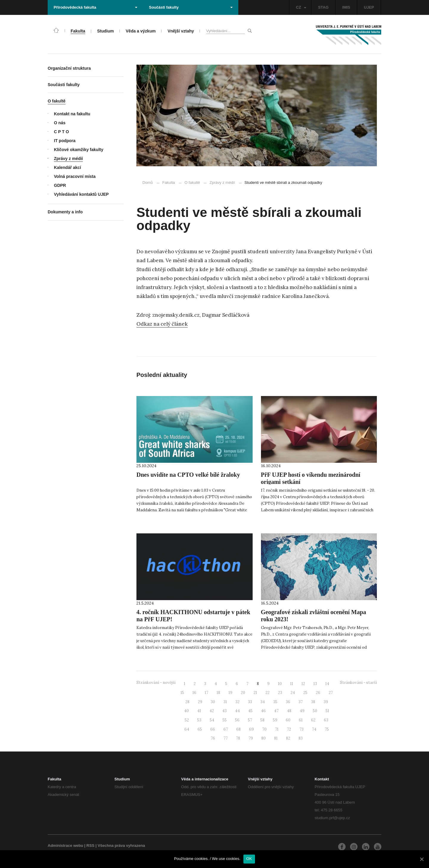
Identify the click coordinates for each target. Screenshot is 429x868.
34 (263, 702)
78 (238, 738)
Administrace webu (65, 846)
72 (289, 729)
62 (313, 720)
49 (302, 711)
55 (225, 720)
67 (226, 729)
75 (327, 729)
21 (255, 693)
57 (250, 720)
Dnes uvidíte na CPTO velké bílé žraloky (188, 475)
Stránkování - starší (358, 683)
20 (243, 693)
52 (187, 720)
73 (301, 729)
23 (280, 693)
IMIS (346, 7)
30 (213, 702)
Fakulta (169, 183)
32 (237, 702)
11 (292, 684)
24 (293, 693)
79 (251, 738)
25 (305, 693)
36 (288, 702)
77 (226, 738)
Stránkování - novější (156, 683)
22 (268, 693)
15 (182, 693)
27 (331, 693)
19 (230, 693)
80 (264, 738)
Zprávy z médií (219, 183)
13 (315, 684)
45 (250, 711)
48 (289, 711)
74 (314, 729)
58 (262, 720)
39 (326, 702)
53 (199, 720)
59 (275, 720)
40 (186, 711)
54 (212, 720)
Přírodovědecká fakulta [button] (95, 7)
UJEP (369, 7)
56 (237, 720)
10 (280, 684)
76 (213, 738)
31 (225, 702)
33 (250, 702)
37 (301, 702)
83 (301, 738)
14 (327, 684)
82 (288, 738)
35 (275, 702)
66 (213, 729)
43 (224, 711)
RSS (90, 846)
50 (315, 711)
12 (303, 684)
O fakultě (192, 183)
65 (200, 729)
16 (194, 693)
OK (249, 859)
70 (264, 729)
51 (327, 711)
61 (301, 720)
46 (263, 711)
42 (212, 711)
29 (200, 702)
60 (288, 720)
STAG (323, 7)
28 (187, 702)
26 (318, 693)
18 (218, 693)
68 (238, 729)
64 (187, 729)
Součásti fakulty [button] (191, 7)
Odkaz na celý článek (162, 324)
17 (206, 693)
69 (251, 729)
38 (313, 702)
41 (199, 711)
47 (276, 711)
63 (326, 720)
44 (237, 711)
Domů (148, 183)
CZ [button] (301, 7)
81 (276, 738)
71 (277, 729)
